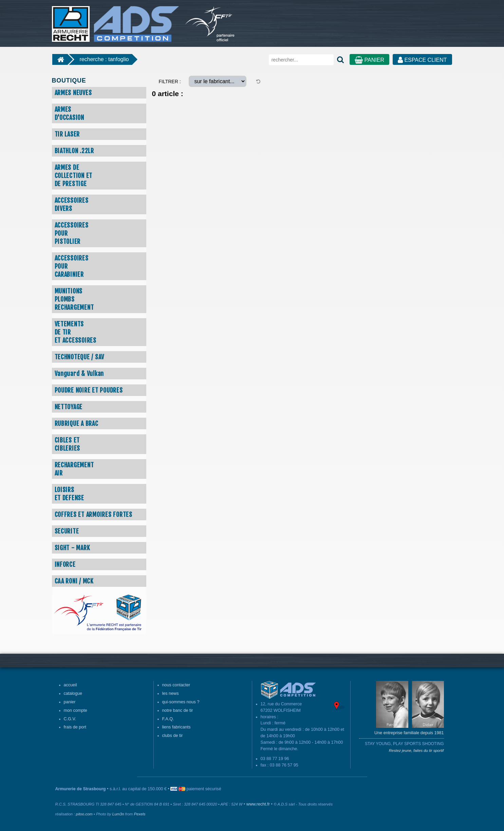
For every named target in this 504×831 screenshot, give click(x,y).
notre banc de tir (178, 710)
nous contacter (176, 685)
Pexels (139, 814)
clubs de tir (173, 736)
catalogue (73, 693)
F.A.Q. (168, 719)
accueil (70, 685)
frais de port (75, 727)
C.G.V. (70, 719)
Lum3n (118, 814)
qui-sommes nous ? (181, 702)
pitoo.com (84, 814)
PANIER (369, 60)
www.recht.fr (258, 804)
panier (70, 702)
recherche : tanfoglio (104, 59)
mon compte (76, 710)
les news (171, 693)
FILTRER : (170, 82)
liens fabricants (176, 727)
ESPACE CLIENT (422, 60)
